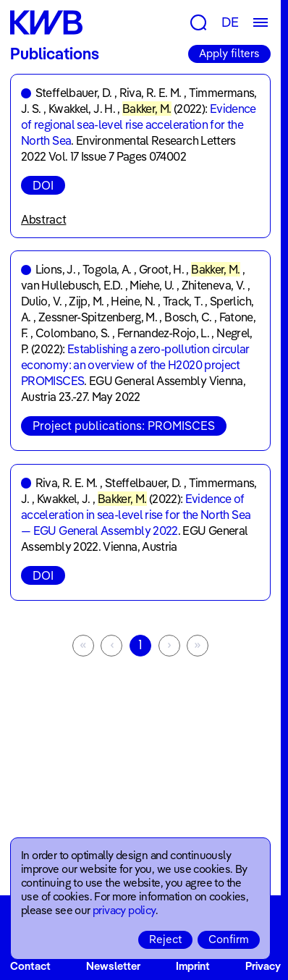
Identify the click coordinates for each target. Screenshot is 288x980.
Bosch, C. (188, 317)
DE (230, 22)
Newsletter (113, 966)
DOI (43, 185)
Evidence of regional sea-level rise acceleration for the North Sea (139, 124)
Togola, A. (107, 269)
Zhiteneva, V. (213, 285)
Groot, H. (161, 269)
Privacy (263, 966)
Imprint (193, 966)
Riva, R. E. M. (151, 93)
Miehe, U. (152, 285)
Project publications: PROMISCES (124, 426)
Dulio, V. (41, 301)
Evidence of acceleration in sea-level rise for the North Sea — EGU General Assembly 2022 (136, 515)
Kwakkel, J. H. (82, 109)
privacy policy (124, 910)
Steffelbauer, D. (74, 93)
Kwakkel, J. (64, 499)
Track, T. (183, 301)
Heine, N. (133, 301)
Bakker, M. (147, 109)
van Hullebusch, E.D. (72, 285)
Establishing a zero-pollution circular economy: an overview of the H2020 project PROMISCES (135, 365)
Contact (30, 966)
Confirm (229, 939)
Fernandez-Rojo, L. (163, 333)
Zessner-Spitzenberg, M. (98, 317)
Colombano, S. (73, 333)
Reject (165, 939)
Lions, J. (55, 269)
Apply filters (229, 53)
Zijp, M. (86, 301)
